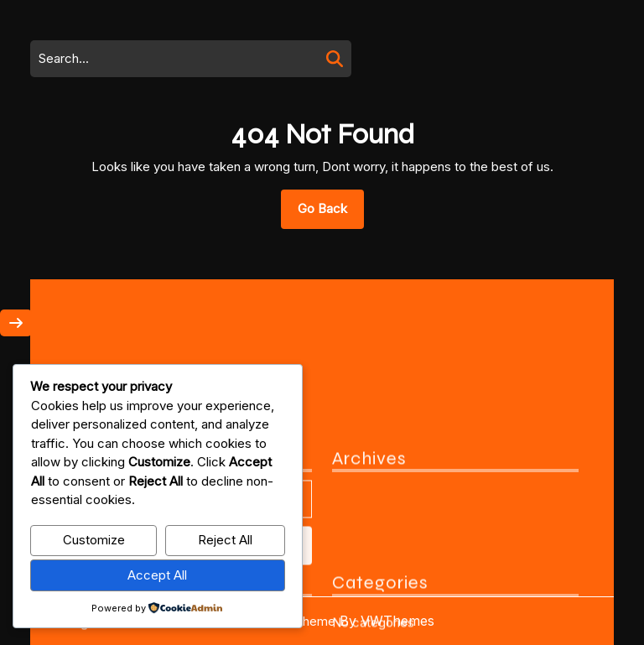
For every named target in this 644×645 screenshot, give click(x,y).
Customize (94, 540)
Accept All (157, 575)
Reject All (225, 540)
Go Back (331, 214)
